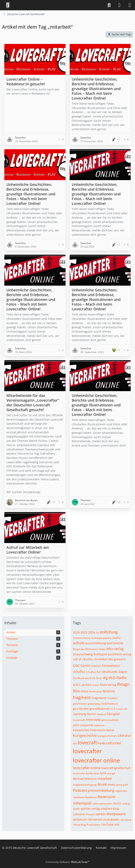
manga (111, 773)
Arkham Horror (82, 638)
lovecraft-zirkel (110, 743)
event (96, 685)
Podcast (80, 790)
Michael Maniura (85, 779)
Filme (85, 691)
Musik (102, 784)
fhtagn (123, 684)
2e (97, 633)
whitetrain (80, 819)
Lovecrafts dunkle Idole (86, 773)
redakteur (79, 797)
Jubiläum (100, 725)
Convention (111, 666)
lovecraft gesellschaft (116, 768)
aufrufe (79, 643)
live (75, 743)
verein (101, 814)
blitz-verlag (115, 649)
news (111, 784)
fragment (82, 697)
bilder (102, 649)
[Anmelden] (119, 5)
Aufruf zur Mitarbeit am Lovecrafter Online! (28, 550)
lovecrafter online (96, 760)
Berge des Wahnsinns (85, 649)
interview (93, 720)
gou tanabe (81, 709)
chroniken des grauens (110, 659)
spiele (76, 809)
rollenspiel (82, 803)
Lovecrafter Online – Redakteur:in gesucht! (26, 82)
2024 (92, 632)
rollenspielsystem (102, 804)
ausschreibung (96, 643)
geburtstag (94, 704)
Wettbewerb (116, 814)
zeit (117, 824)
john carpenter (83, 725)
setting (126, 804)
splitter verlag (90, 809)
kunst (110, 730)
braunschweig (83, 654)
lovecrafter (87, 751)
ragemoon (121, 791)
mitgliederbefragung (85, 785)
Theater (90, 814)
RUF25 (117, 804)
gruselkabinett (100, 709)
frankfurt (113, 698)
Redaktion (91, 797)
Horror (92, 714)
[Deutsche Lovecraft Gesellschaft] (8, 5)
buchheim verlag (120, 654)
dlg (105, 678)
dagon (123, 672)
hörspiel (113, 714)
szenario (79, 814)
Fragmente (99, 698)
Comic (85, 666)
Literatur (124, 735)
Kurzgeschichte (85, 735)
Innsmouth (79, 720)
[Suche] (109, 5)
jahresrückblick (110, 720)
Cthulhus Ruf (93, 672)
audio (116, 638)
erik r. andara (82, 685)
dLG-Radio (118, 678)
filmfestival (96, 691)
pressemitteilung (101, 791)
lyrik (103, 773)
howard (101, 714)
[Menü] (130, 5)
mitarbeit (105, 779)
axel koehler (115, 643)
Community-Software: (67, 862)
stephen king (110, 809)
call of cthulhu (83, 659)
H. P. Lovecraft (119, 709)
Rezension (107, 797)
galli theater (80, 704)
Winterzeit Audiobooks (104, 819)
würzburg (126, 820)
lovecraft (87, 742)
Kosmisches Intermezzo (89, 730)
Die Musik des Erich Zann (87, 678)
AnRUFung (109, 632)
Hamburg (79, 714)
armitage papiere (102, 638)
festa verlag (108, 685)
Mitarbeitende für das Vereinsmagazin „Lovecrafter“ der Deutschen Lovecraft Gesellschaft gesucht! (33, 403)
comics (96, 666)
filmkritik (109, 691)
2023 (84, 632)
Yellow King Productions (87, 825)
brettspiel (100, 654)
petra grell (122, 785)
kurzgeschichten (107, 736)
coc (76, 665)
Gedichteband (109, 704)
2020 (76, 632)
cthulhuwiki (109, 672)
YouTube (107, 824)
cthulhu (79, 672)
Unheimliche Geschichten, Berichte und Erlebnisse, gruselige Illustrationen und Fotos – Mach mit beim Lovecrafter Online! (96, 89)
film (76, 691)
